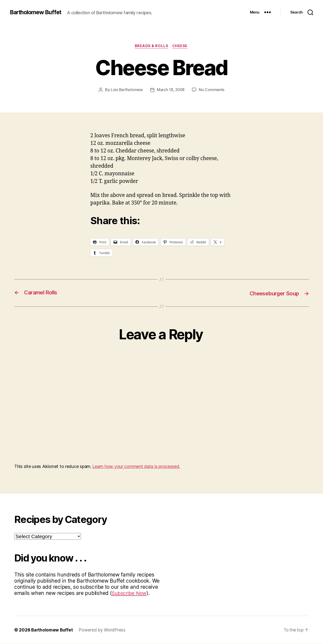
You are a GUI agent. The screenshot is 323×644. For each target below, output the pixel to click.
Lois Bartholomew (126, 90)
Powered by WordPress (103, 630)
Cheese (181, 46)
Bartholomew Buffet (37, 12)
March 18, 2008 (171, 90)
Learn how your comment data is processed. (136, 467)
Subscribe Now (130, 593)
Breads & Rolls (151, 46)
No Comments (212, 90)
